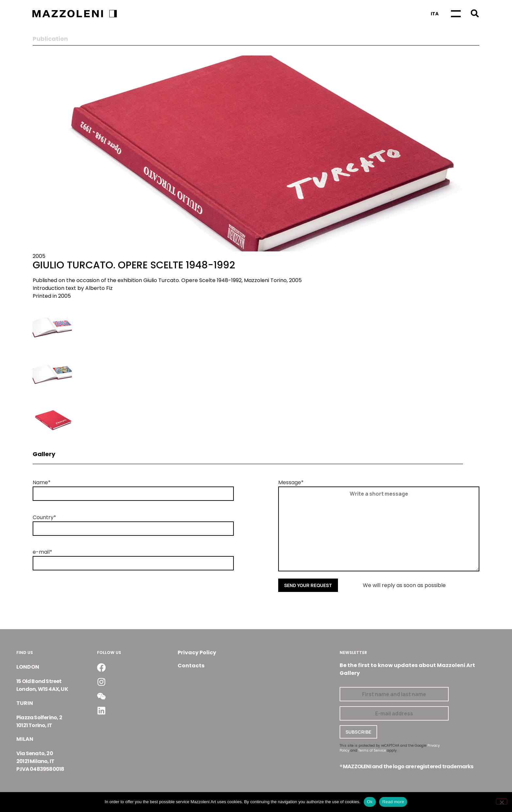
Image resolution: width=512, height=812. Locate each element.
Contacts (191, 666)
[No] (502, 802)
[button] (475, 13)
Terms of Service (372, 750)
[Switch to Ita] (435, 14)
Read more (393, 802)
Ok (370, 802)
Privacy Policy (197, 653)
